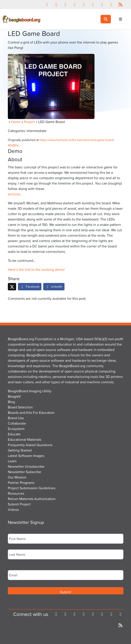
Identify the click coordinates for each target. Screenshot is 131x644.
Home (16, 122)
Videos (13, 509)
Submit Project (19, 504)
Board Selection (20, 407)
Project (29, 122)
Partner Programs (21, 483)
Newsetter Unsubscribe (26, 466)
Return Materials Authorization (32, 499)
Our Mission (17, 477)
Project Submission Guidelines (32, 488)
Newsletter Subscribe (25, 472)
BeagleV (14, 396)
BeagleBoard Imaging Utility (30, 391)
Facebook (30, 286)
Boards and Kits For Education (31, 412)
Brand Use (16, 418)
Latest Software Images (26, 456)
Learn (12, 461)
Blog (11, 402)
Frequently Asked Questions (30, 445)
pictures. (15, 194)
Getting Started (20, 450)
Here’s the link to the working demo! (36, 269)
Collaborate (17, 423)
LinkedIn (54, 286)
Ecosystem (16, 429)
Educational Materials (25, 439)
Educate (14, 434)
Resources (16, 493)
